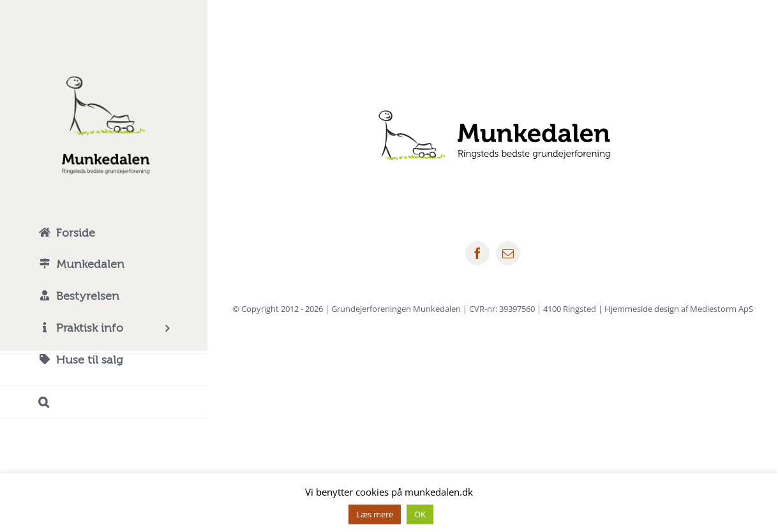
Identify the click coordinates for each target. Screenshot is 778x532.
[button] (104, 402)
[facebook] (477, 253)
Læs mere (375, 514)
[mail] (508, 253)
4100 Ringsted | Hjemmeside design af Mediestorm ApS (648, 309)
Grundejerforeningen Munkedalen (396, 309)
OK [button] (420, 514)
